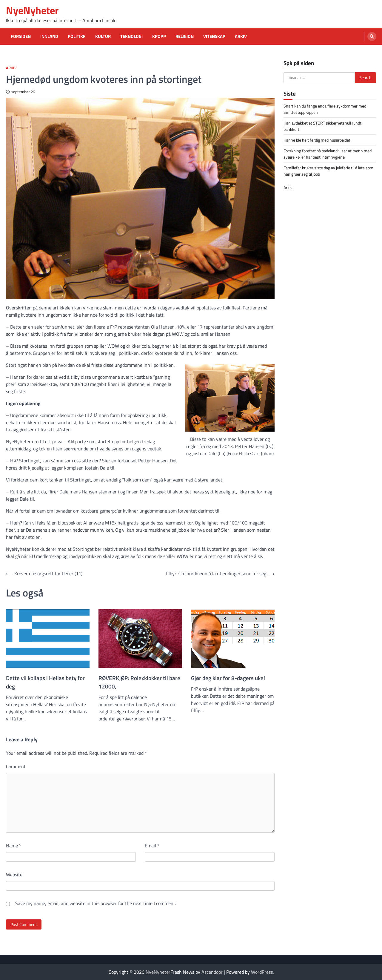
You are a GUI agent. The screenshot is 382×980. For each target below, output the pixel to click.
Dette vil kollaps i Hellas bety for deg (45, 682)
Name (14, 846)
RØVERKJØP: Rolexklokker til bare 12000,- (139, 682)
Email (152, 846)
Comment (16, 766)
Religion (185, 36)
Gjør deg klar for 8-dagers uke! (228, 678)
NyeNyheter (32, 10)
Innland (49, 36)
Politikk (77, 36)
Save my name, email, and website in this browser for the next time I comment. (96, 903)
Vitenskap (214, 36)
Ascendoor (212, 972)
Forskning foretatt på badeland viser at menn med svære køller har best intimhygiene (328, 154)
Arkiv (241, 36)
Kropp (159, 36)
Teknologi (131, 36)
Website (14, 875)
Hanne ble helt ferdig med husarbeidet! (317, 140)
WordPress (262, 972)
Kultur (103, 36)
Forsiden (21, 36)
